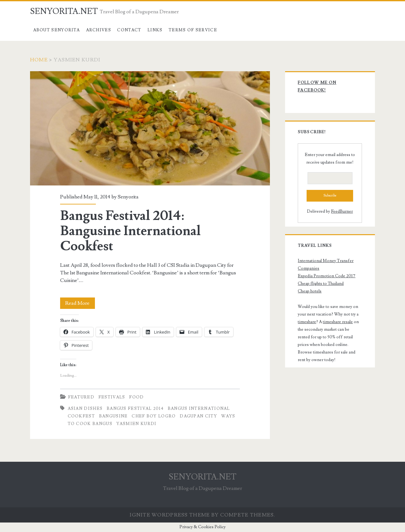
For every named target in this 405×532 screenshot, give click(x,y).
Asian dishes (85, 409)
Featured (81, 397)
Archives (99, 30)
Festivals (112, 397)
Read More (80, 303)
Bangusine (113, 416)
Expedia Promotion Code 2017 (327, 276)
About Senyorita (57, 30)
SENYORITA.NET (64, 11)
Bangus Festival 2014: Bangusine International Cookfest (150, 128)
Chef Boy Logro (154, 416)
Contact (129, 30)
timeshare (307, 322)
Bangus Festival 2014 (135, 409)
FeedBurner (342, 211)
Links (155, 30)
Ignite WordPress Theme (170, 515)
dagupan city (198, 416)
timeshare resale (338, 322)
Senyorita (128, 197)
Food (136, 397)
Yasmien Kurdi (137, 424)
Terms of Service (193, 30)
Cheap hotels (310, 291)
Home (39, 60)
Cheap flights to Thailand (321, 284)
